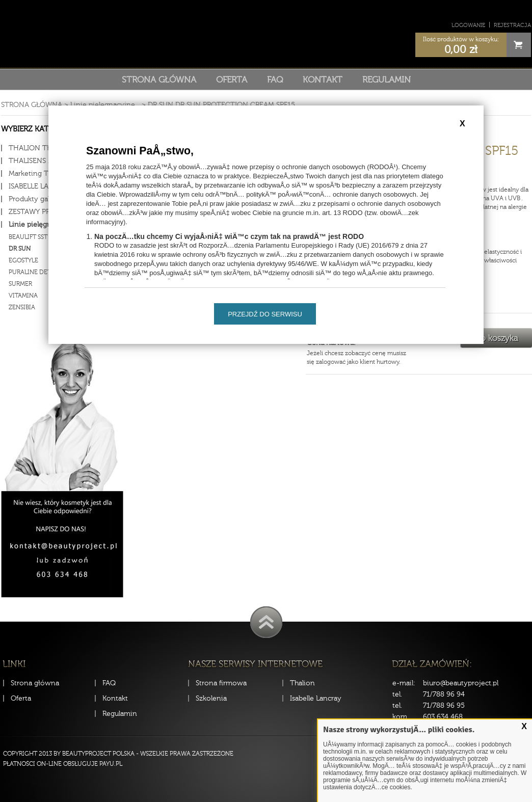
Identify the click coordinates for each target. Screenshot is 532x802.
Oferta (232, 79)
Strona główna (159, 79)
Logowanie (468, 25)
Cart (519, 45)
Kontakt (323, 79)
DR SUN (161, 105)
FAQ (275, 79)
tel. (397, 694)
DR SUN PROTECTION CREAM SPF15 (235, 105)
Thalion (302, 683)
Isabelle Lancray (316, 698)
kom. (401, 717)
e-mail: (404, 683)
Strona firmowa (221, 683)
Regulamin (387, 79)
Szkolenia (211, 698)
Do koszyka (496, 338)
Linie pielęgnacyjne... (105, 105)
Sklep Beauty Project (266, 32)
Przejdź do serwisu (265, 314)
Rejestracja (512, 25)
